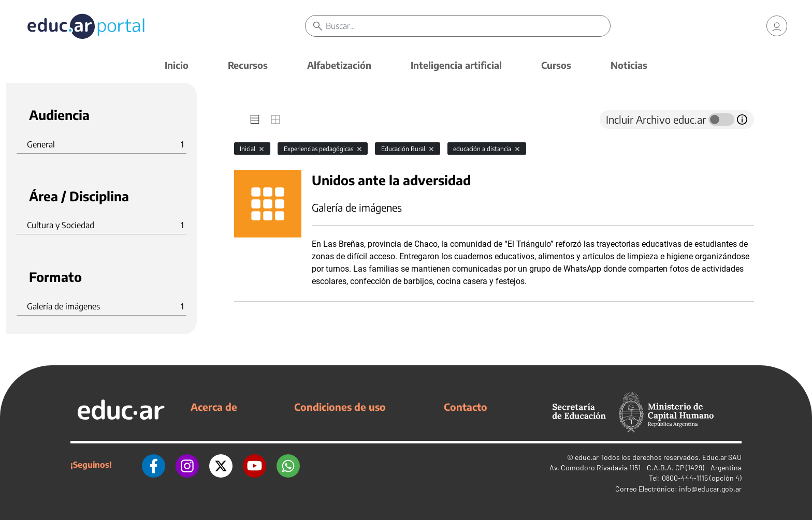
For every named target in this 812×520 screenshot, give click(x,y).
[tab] (255, 120)
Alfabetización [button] (339, 65)
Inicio (177, 65)
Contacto (466, 407)
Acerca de (214, 407)
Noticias (629, 65)
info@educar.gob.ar (710, 489)
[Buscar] (468, 26)
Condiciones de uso (340, 407)
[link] (777, 26)
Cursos (556, 65)
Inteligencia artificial (456, 65)
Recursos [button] (248, 65)
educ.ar (587, 457)
